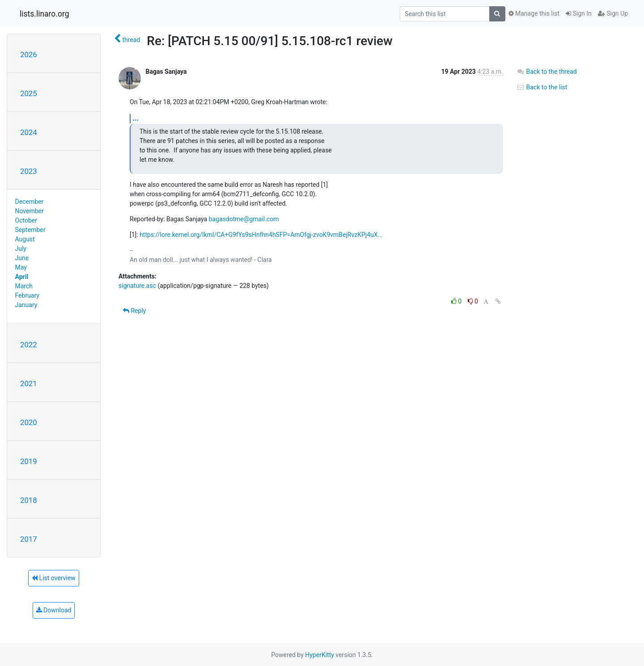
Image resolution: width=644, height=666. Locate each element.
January (26, 305)
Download (54, 610)
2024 (29, 132)
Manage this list (534, 13)
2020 (29, 422)
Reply (134, 311)
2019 (29, 461)
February (27, 295)
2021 (29, 384)
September (30, 230)
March (24, 286)
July (21, 249)
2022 (29, 345)
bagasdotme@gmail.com (244, 219)
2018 (29, 500)
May (21, 267)
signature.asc (137, 286)
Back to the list (542, 87)
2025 (29, 93)
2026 (29, 55)
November (30, 211)
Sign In (579, 13)
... (136, 118)
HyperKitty (320, 655)
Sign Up (613, 13)
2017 (29, 539)
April (22, 277)
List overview (54, 578)
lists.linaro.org (44, 14)
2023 (29, 171)
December (30, 202)
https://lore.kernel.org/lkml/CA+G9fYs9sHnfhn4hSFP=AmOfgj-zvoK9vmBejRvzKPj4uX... (261, 235)
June (22, 258)
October (26, 220)
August (25, 239)
